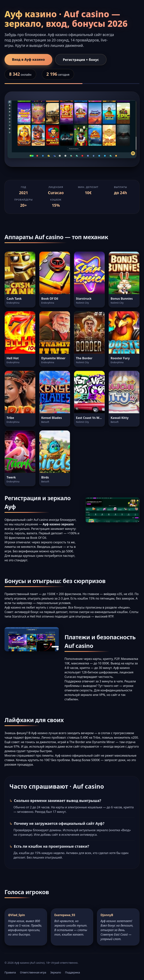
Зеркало (56, 972)
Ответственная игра (33, 972)
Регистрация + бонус (81, 60)
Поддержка (72, 972)
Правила (10, 972)
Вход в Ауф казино (28, 59)
